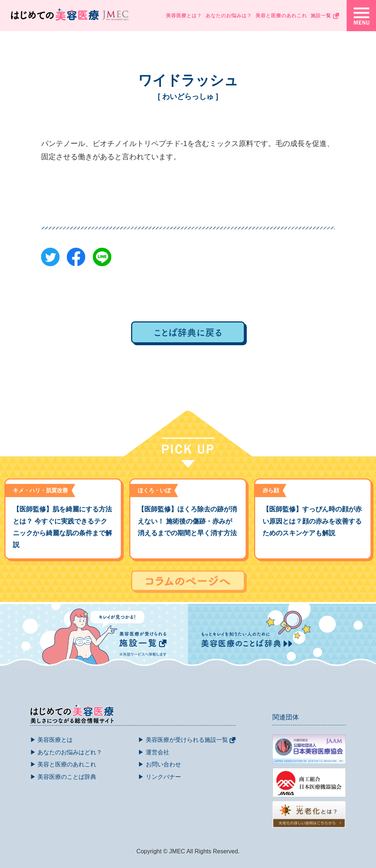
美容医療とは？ (184, 16)
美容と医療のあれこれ (281, 16)
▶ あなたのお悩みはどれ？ (66, 752)
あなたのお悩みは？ (229, 16)
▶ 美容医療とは (51, 740)
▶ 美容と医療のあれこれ (63, 764)
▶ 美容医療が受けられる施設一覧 (187, 740)
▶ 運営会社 (153, 752)
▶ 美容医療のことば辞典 (63, 777)
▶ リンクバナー (159, 777)
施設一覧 (325, 16)
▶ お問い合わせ (159, 764)
